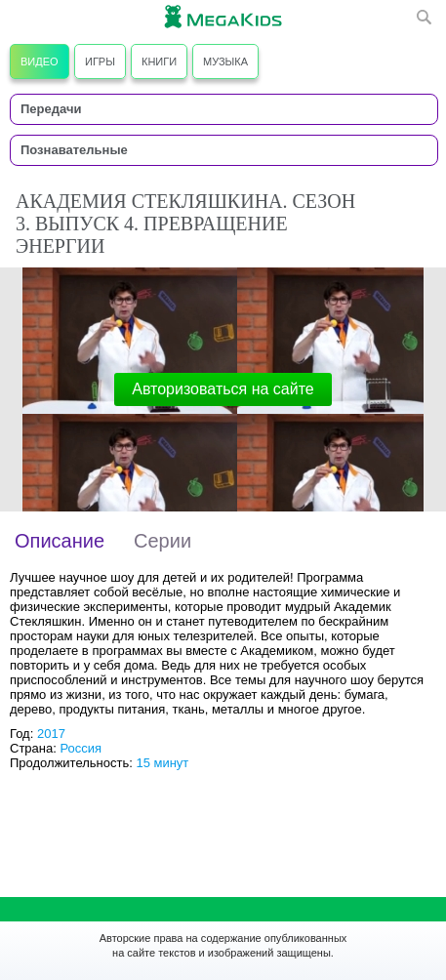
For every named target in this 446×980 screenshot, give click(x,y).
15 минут (162, 763)
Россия (81, 748)
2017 (51, 734)
